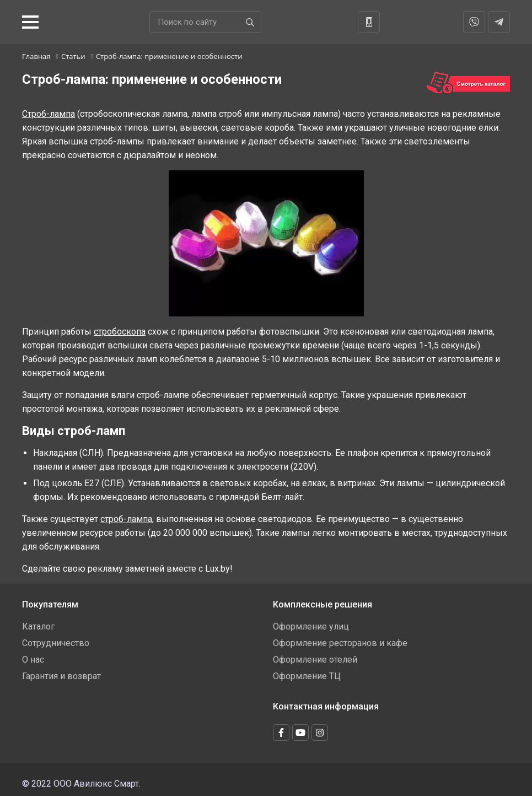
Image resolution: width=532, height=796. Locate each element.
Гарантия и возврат (61, 676)
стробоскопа (120, 332)
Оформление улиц (311, 626)
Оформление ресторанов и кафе (340, 643)
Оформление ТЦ (307, 676)
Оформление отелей (315, 660)
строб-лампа (126, 519)
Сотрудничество (56, 643)
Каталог (38, 626)
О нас (33, 660)
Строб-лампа (49, 114)
